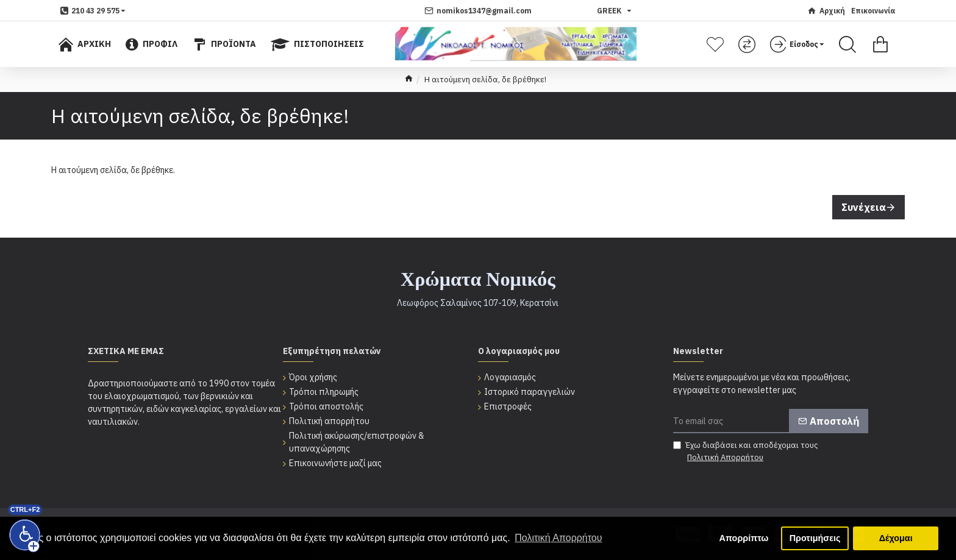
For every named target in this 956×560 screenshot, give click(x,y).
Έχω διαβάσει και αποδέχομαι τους (746, 452)
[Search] (847, 44)
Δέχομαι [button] (896, 538)
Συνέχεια (864, 207)
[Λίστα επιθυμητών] (717, 44)
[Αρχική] (826, 11)
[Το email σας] (771, 421)
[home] (409, 80)
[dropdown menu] (93, 11)
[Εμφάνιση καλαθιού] (880, 44)
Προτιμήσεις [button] (815, 538)
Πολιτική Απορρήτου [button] (558, 538)
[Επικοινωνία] (873, 11)
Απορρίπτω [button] (744, 538)
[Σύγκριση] (748, 44)
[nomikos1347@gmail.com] (478, 11)
